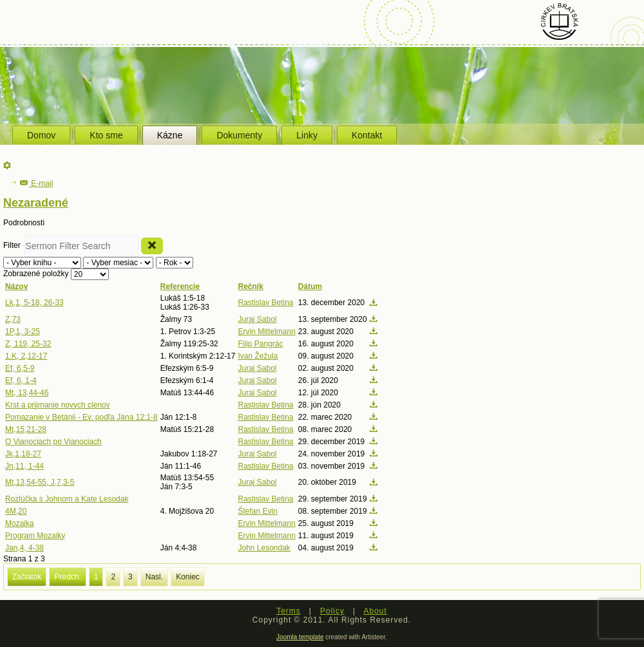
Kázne (170, 135)
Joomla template (300, 637)
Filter (14, 245)
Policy (332, 611)
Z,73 (13, 319)
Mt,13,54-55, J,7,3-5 (40, 482)
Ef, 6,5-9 (20, 368)
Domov (41, 135)
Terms (289, 611)
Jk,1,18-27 (23, 454)
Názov (16, 286)
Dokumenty (239, 135)
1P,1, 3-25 (23, 332)
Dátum (310, 286)
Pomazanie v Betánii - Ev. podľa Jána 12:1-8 (81, 417)
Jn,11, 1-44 (24, 466)
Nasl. (154, 577)
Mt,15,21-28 (26, 429)
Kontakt (367, 135)
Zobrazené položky (37, 274)
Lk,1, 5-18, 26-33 (34, 303)
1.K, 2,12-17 (26, 356)
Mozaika (20, 523)
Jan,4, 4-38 (24, 548)
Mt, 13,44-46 (27, 393)
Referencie (180, 286)
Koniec (188, 577)
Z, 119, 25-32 (28, 344)
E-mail (36, 183)
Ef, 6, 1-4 (21, 380)
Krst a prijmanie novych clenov (58, 405)
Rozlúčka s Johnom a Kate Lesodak (67, 499)
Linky (307, 135)
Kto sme (106, 135)
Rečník (250, 286)
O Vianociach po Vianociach (53, 442)
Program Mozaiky (35, 536)
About (375, 611)
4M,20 (16, 511)
